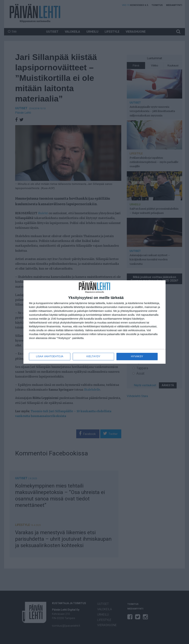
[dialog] (94, 322)
